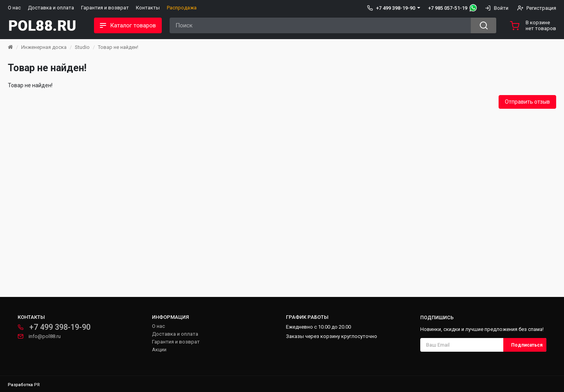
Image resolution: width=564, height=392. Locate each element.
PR (37, 385)
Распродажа (182, 8)
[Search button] (484, 25)
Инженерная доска (44, 47)
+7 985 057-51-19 (448, 8)
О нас (14, 8)
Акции (159, 350)
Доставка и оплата (51, 8)
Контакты (148, 8)
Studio (82, 47)
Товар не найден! (118, 47)
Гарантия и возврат (105, 8)
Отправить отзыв (527, 102)
